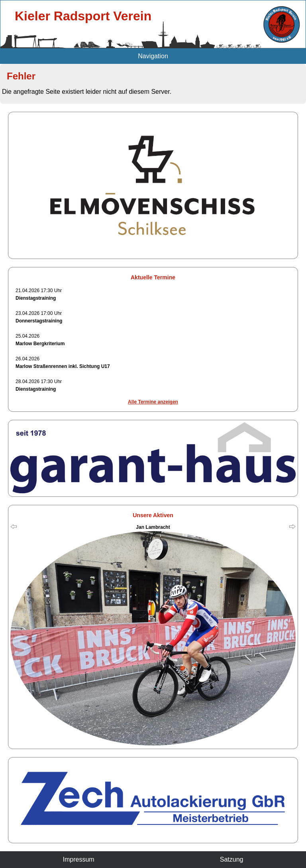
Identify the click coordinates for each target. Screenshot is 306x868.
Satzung (232, 859)
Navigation (153, 56)
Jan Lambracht (153, 527)
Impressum (79, 859)
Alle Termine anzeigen (153, 402)
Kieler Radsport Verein (83, 16)
